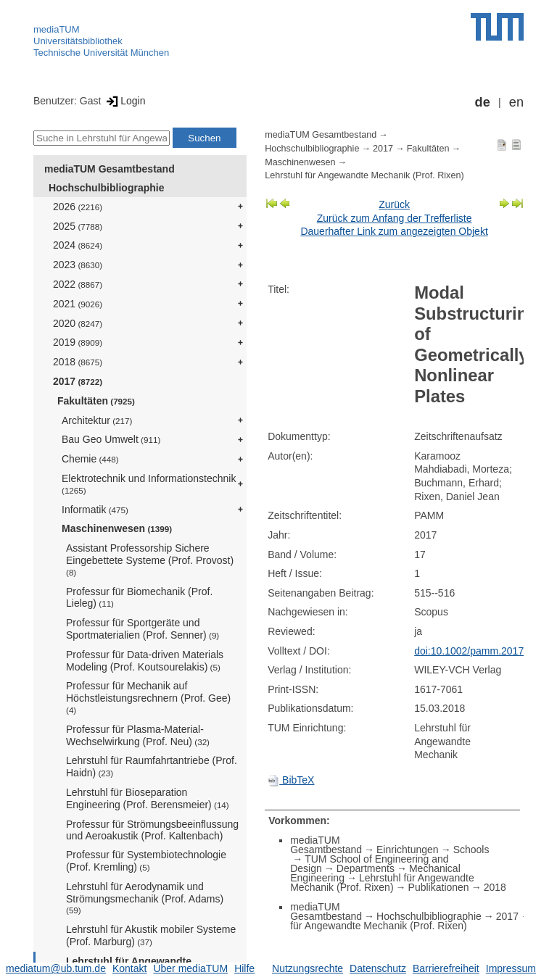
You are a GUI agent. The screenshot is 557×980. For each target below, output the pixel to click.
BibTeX (291, 780)
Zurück (394, 204)
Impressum (511, 968)
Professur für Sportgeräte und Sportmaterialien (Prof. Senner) (143, 629)
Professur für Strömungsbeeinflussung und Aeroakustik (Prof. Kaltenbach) (152, 830)
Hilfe (244, 968)
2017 (78, 381)
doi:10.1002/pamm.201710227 (483, 651)
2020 (78, 323)
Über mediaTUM (190, 968)
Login (124, 101)
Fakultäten (96, 401)
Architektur (97, 420)
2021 (78, 304)
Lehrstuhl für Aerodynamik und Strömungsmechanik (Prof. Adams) (145, 898)
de (483, 102)
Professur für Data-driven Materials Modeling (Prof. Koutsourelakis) (145, 661)
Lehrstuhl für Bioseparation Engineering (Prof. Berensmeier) (148, 798)
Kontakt (129, 968)
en (516, 102)
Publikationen (439, 887)
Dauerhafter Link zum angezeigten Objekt (394, 231)
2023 (78, 265)
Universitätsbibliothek (78, 41)
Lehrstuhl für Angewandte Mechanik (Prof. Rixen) (364, 175)
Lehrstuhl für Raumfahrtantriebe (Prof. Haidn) (152, 767)
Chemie (90, 459)
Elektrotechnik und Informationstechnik (149, 484)
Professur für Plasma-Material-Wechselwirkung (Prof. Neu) (138, 735)
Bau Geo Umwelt (111, 439)
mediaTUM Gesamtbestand (110, 169)
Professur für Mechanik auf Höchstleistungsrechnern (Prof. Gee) (148, 697)
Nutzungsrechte (308, 968)
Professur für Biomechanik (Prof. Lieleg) (139, 598)
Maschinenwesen (117, 528)
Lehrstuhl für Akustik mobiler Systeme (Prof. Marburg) (151, 935)
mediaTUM (57, 29)
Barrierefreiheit (446, 968)
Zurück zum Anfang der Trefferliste (395, 218)
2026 (78, 207)
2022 (78, 284)
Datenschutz (378, 968)
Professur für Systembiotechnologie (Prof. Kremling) (146, 861)
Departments (366, 868)
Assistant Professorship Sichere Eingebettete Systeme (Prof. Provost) (150, 560)
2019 (78, 342)
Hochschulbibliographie (106, 188)
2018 (78, 362)
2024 (78, 245)
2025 (78, 226)
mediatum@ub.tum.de (56, 968)
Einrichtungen (408, 850)
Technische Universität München (101, 53)
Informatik (95, 510)
